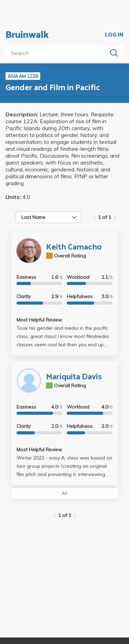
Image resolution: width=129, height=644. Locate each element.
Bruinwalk (27, 35)
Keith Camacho (74, 247)
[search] (58, 53)
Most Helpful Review (39, 320)
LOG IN (114, 35)
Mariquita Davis (74, 377)
